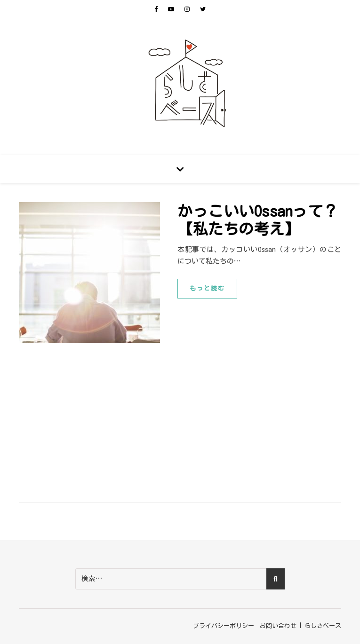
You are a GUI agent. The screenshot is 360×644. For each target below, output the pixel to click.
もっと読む (207, 288)
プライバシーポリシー (224, 626)
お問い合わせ (278, 626)
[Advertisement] (180, 414)
